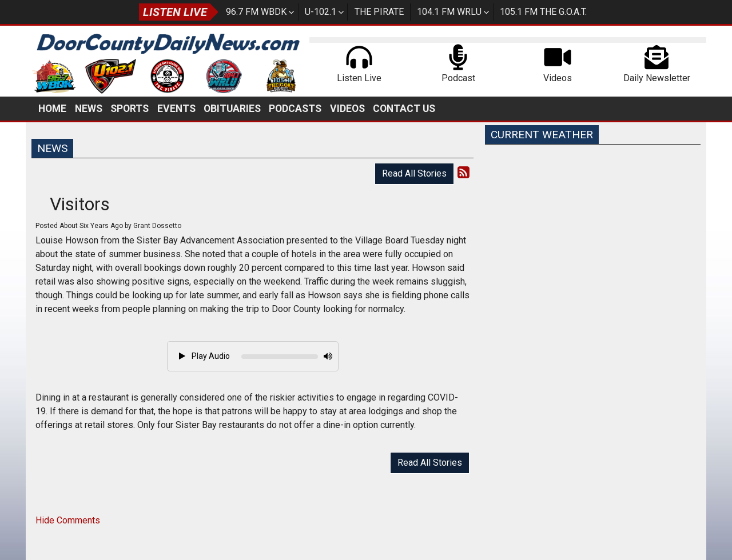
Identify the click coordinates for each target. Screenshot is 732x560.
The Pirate (379, 12)
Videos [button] (347, 109)
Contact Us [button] (404, 109)
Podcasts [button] (295, 109)
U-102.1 (321, 12)
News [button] (89, 109)
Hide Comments (68, 520)
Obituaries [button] (232, 109)
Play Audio (204, 356)
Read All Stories (414, 173)
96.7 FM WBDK (256, 12)
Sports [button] (130, 109)
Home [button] (52, 109)
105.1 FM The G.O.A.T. (543, 12)
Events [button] (176, 109)
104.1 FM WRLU (449, 12)
